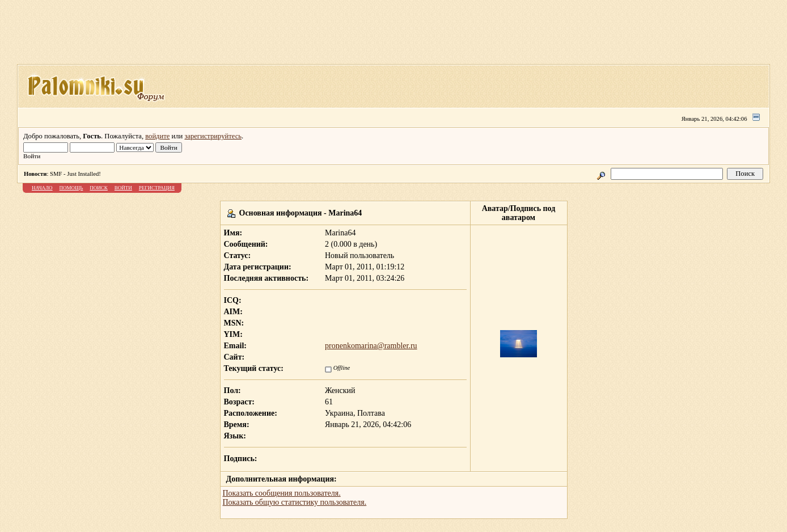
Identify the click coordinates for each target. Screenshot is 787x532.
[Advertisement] (393, 36)
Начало (42, 188)
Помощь (71, 188)
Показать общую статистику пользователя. (295, 502)
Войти (123, 188)
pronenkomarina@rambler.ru (371, 346)
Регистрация (157, 188)
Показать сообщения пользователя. (282, 493)
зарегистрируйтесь (213, 136)
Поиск (99, 188)
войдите (157, 136)
